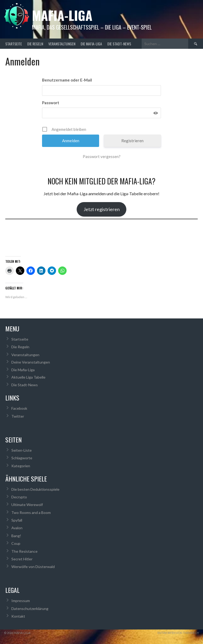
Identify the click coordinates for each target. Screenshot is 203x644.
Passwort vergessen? (102, 156)
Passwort (51, 103)
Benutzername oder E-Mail (67, 80)
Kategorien (21, 466)
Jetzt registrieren (102, 209)
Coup (16, 543)
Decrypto (19, 497)
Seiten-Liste (22, 450)
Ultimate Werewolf (27, 505)
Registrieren (132, 141)
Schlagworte (22, 458)
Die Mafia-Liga (91, 44)
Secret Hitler (22, 559)
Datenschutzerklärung (30, 609)
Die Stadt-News (119, 44)
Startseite (14, 44)
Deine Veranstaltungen (31, 362)
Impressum (21, 601)
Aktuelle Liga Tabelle (28, 377)
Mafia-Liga (62, 15)
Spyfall (17, 520)
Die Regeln (35, 44)
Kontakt (18, 616)
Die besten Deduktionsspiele (35, 489)
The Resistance (24, 551)
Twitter (18, 416)
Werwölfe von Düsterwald (33, 567)
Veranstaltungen (62, 44)
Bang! (16, 536)
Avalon (17, 528)
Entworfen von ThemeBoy (178, 633)
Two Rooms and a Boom (31, 512)
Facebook (19, 408)
